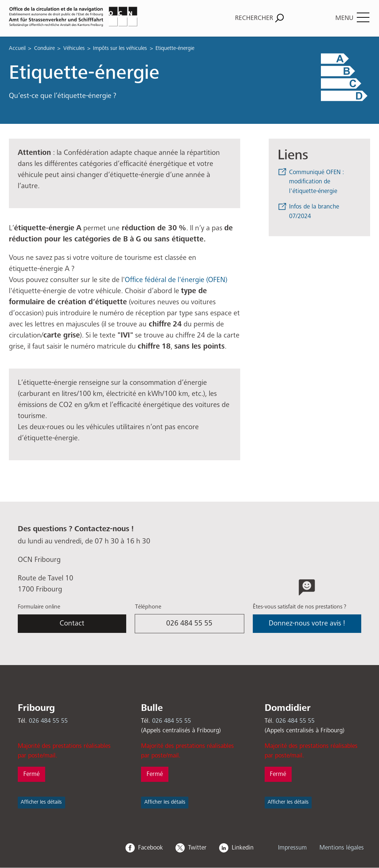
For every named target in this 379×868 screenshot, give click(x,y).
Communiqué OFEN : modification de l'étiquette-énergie (317, 182)
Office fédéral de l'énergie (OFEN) (176, 280)
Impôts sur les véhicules (120, 48)
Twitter (197, 848)
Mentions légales (342, 848)
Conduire (44, 48)
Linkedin (243, 848)
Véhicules (74, 48)
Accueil (17, 48)
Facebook (150, 848)
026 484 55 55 (189, 623)
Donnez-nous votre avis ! (307, 623)
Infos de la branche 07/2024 (314, 212)
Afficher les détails (41, 802)
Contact (72, 623)
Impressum (292, 848)
